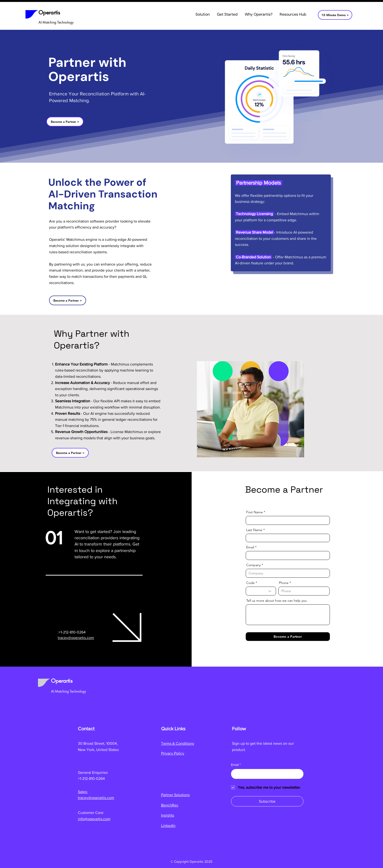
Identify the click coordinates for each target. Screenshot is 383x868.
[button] (203, 14)
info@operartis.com (94, 819)
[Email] (266, 774)
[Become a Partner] (288, 637)
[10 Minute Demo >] (335, 15)
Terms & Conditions (178, 743)
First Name (254, 512)
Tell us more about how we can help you (276, 601)
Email (250, 547)
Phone (284, 583)
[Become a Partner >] (65, 122)
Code (250, 583)
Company (253, 565)
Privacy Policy (173, 753)
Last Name (254, 530)
